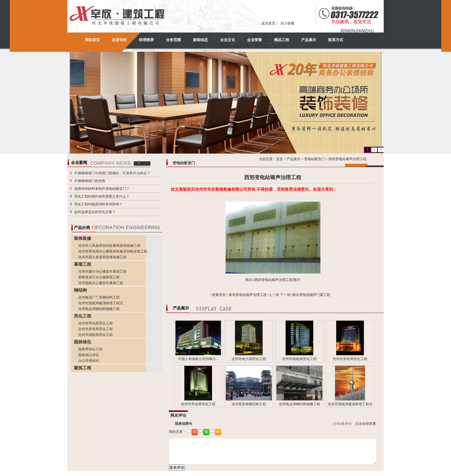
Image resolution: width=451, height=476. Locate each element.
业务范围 (173, 40)
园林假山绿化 (89, 355)
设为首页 (268, 23)
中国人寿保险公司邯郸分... (198, 359)
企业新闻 (79, 163)
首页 (280, 159)
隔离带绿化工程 (90, 349)
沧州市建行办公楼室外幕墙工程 (102, 272)
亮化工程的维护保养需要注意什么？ (102, 196)
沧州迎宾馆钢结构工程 (249, 404)
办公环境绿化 (89, 361)
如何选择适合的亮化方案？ (95, 212)
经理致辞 (146, 40)
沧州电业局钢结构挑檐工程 (99, 309)
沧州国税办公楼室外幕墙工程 (101, 283)
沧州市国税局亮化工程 (95, 335)
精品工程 (282, 40)
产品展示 (309, 40)
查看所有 (219, 295)
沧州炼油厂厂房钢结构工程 (99, 297)
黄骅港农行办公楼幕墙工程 (99, 277)
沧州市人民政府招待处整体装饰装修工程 (109, 246)
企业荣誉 (255, 40)
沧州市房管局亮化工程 (95, 329)
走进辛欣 (119, 40)
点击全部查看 (366, 424)
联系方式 (336, 40)
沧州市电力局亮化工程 (249, 359)
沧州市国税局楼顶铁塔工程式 (101, 303)
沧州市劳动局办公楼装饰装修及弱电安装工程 (113, 251)
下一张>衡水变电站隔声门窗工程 (305, 295)
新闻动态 (200, 40)
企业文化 (228, 40)
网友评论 (178, 415)
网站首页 (92, 40)
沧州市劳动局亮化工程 (95, 323)
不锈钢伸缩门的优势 (90, 181)
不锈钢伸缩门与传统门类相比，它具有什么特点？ (112, 173)
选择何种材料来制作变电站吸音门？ (102, 189)
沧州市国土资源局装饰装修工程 (102, 257)
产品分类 (82, 228)
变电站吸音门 (314, 159)
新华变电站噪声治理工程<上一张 (254, 295)
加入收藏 (287, 23)
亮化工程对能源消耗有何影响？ (98, 204)
